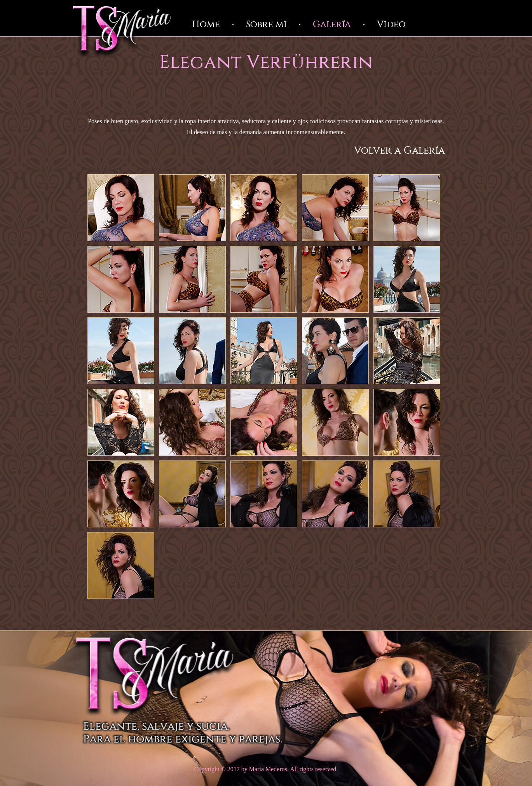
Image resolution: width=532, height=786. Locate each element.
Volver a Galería (399, 151)
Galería (332, 25)
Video (391, 25)
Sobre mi (266, 25)
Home (206, 25)
